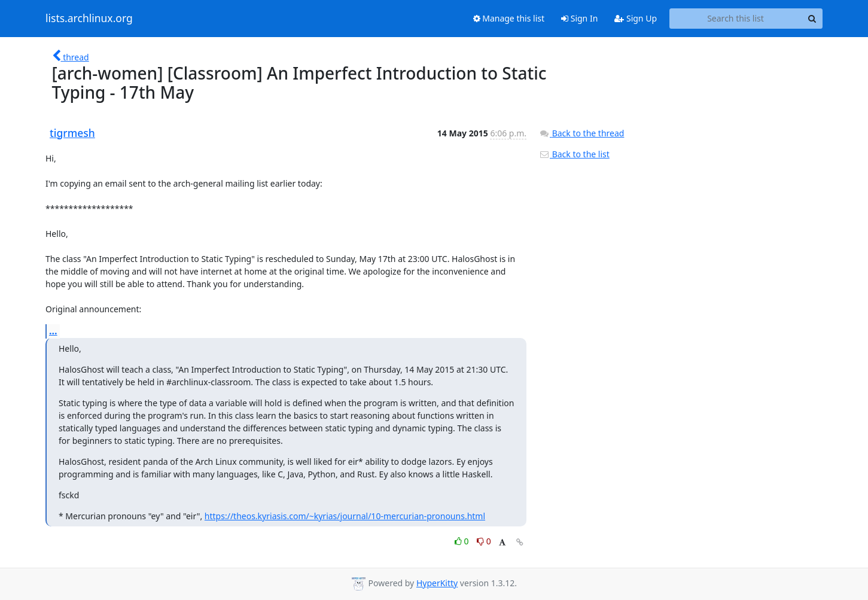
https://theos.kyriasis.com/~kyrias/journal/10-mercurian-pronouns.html (345, 516)
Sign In (579, 18)
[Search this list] (735, 19)
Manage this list (509, 18)
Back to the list (574, 154)
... (53, 331)
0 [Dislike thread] (484, 541)
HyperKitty (437, 583)
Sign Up (636, 18)
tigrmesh (72, 133)
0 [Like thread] (463, 541)
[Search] (812, 19)
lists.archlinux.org (89, 19)
